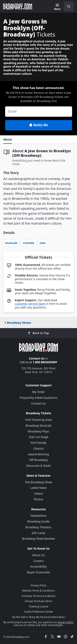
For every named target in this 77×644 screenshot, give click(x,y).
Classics (38, 448)
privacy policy (66, 622)
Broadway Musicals (39, 426)
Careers (38, 561)
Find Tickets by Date (38, 420)
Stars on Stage (38, 437)
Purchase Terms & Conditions (38, 596)
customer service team (30, 304)
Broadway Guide (38, 521)
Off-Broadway (38, 460)
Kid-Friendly (39, 443)
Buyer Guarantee (39, 572)
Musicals (11, 243)
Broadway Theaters (38, 527)
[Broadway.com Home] (18, 6)
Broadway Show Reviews (38, 539)
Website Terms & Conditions (38, 591)
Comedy (29, 243)
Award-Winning (38, 454)
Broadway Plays (38, 431)
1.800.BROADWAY (45, 362)
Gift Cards (38, 533)
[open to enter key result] (69, 6)
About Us (38, 555)
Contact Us (37, 358)
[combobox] (67, 6)
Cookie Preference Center (39, 612)
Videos (39, 493)
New (43, 243)
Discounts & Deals (38, 466)
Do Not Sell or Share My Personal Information (38, 617)
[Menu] (57, 7)
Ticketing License (39, 607)
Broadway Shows (17, 323)
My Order (38, 392)
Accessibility (38, 566)
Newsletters (39, 516)
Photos (39, 499)
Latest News (39, 488)
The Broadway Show (38, 482)
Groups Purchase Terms (39, 601)
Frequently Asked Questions (39, 398)
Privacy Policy (39, 585)
